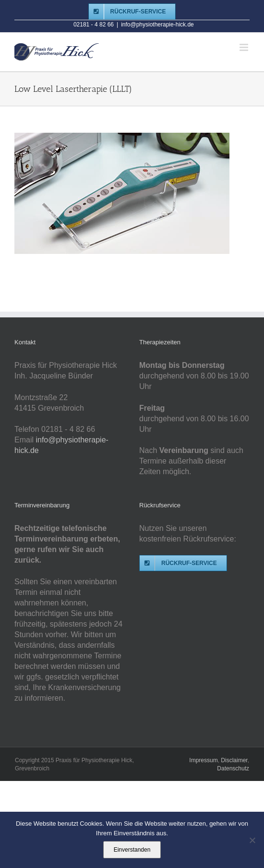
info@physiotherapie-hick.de (157, 25)
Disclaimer (234, 760)
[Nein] (252, 840)
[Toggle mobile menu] (245, 47)
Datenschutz (233, 768)
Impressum (203, 760)
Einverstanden (132, 850)
